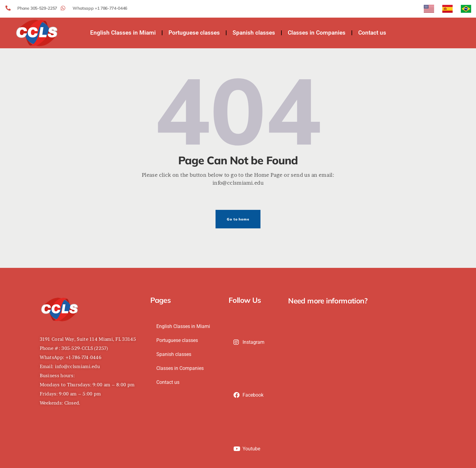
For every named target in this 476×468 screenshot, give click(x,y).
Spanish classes (254, 33)
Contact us (372, 33)
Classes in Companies (317, 33)
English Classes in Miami (123, 33)
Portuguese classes (194, 33)
